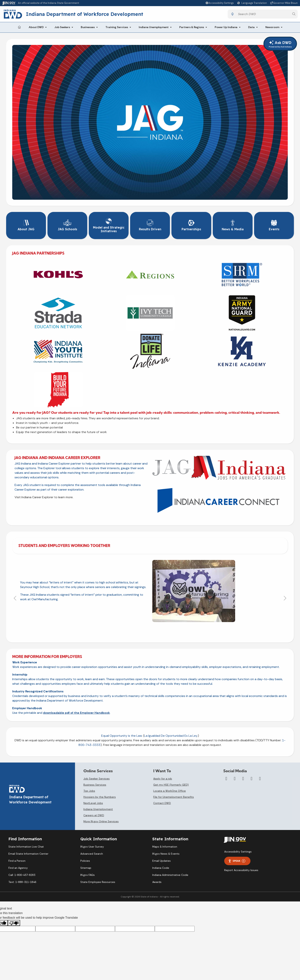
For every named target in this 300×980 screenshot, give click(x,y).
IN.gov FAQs (88, 875)
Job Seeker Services (97, 779)
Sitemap (86, 868)
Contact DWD (162, 803)
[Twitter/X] (235, 779)
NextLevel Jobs (93, 803)
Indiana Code (161, 868)
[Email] (260, 779)
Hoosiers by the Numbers (100, 797)
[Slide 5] (164, 631)
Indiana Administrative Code (170, 875)
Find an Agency (18, 868)
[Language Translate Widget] (253, 3)
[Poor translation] (14, 923)
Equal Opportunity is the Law (121, 736)
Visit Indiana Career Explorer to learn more (44, 497)
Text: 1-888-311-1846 (22, 882)
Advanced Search (92, 854)
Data (251, 27)
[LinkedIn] (252, 779)
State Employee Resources (98, 882)
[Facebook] (226, 779)
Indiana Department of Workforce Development (84, 14)
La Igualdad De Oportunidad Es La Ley (171, 736)
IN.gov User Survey (92, 847)
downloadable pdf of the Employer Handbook (76, 713)
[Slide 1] (136, 631)
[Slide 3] (150, 631)
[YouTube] (243, 779)
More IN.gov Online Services (101, 821)
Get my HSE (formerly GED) (171, 785)
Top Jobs (89, 791)
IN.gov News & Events (166, 854)
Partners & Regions (192, 27)
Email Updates (161, 861)
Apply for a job (163, 779)
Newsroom (272, 27)
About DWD (36, 27)
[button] (220, 3)
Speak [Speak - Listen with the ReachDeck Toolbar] (237, 861)
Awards (157, 882)
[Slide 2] (143, 631)
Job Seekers (62, 27)
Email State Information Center (28, 854)
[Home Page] (19, 27)
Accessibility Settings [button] (238, 852)
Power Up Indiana (226, 27)
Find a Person (17, 861)
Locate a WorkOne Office (170, 791)
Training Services (117, 27)
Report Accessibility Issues (241, 870)
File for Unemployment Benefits (174, 797)
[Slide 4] (157, 631)
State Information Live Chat (26, 847)
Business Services (95, 785)
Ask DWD (280, 44)
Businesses (88, 27)
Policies (85, 861)
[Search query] (263, 14)
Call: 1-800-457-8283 (22, 875)
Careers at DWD (94, 815)
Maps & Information (165, 847)
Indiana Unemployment (154, 27)
